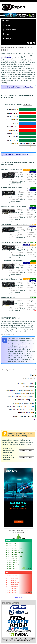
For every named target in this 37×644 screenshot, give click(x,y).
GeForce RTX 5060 (12, 563)
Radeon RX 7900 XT (12, 579)
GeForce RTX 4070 (12, 559)
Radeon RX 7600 (11, 593)
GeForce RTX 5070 (12, 555)
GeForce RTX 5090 (12, 543)
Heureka (26, 170)
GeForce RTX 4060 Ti (12, 565)
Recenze (33, 170)
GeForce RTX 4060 (12, 567)
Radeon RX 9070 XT (12, 577)
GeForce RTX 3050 (12, 569)
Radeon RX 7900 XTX (13, 575)
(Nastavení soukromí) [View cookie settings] (23, 641)
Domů (6, 21)
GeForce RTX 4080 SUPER (14, 549)
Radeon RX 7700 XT (12, 587)
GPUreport (18, 597)
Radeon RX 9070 (11, 581)
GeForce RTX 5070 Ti (12, 551)
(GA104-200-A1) (6, 58)
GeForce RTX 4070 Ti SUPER (15, 553)
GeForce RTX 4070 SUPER (14, 557)
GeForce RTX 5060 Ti (12, 561)
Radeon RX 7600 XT (12, 591)
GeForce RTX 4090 (12, 545)
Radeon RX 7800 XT (12, 585)
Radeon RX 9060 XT (12, 589)
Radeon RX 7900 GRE (13, 583)
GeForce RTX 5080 (12, 547)
